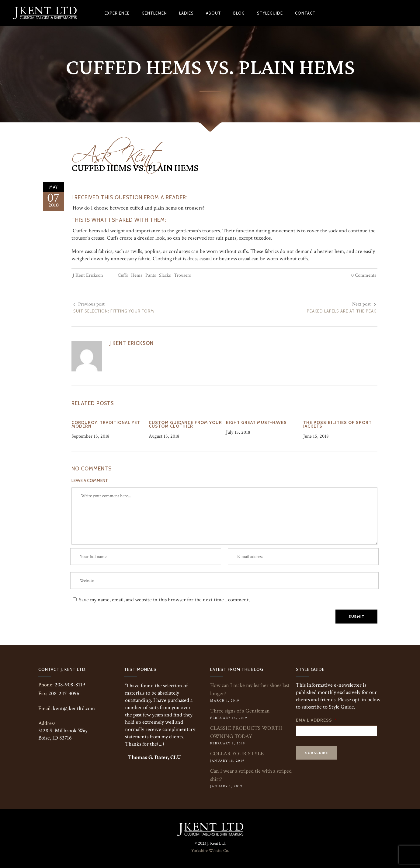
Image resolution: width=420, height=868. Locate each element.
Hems (137, 275)
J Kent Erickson (88, 275)
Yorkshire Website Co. (210, 851)
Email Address (316, 720)
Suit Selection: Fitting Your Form (114, 311)
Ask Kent (117, 151)
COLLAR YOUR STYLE (237, 754)
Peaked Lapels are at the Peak (342, 311)
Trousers (182, 275)
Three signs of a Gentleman (240, 711)
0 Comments (364, 275)
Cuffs (123, 275)
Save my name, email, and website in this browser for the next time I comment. (164, 600)
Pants (151, 275)
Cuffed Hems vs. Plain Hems (135, 168)
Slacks (165, 275)
